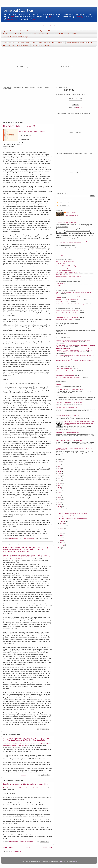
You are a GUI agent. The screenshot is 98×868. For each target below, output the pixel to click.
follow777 (63, 861)
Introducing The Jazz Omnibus (65, 319)
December (63, 509)
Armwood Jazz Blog (19, 11)
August (62, 528)
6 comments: (31, 538)
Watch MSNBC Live (60, 34)
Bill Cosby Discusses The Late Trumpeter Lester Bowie (72, 396)
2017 (60, 483)
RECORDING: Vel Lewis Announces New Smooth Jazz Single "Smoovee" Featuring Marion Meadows (73, 341)
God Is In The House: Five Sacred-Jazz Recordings (70, 304)
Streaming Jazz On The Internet (65, 262)
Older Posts (48, 848)
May (61, 535)
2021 (60, 474)
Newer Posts (8, 848)
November (63, 521)
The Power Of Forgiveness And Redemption (16, 37)
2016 (60, 485)
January (62, 545)
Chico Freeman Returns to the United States (68, 377)
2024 (60, 466)
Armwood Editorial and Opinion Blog (66, 266)
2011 (60, 497)
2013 (60, 493)
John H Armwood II (72, 213)
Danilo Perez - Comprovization (65, 373)
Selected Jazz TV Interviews (66, 222)
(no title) (58, 385)
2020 (60, 476)
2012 (60, 495)
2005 (60, 507)
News (12, 17)
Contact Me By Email (49, 26)
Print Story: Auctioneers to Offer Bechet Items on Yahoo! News (26, 784)
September (63, 526)
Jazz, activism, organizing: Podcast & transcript (69, 315)
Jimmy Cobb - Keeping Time (64, 369)
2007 (60, 502)
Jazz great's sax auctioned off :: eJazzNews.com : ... (74, 516)
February (62, 543)
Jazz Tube (59, 286)
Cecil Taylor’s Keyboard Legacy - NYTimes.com (69, 402)
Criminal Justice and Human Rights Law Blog (69, 277)
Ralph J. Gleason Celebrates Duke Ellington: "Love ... (74, 513)
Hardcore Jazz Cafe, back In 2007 (78, 231)
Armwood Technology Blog (64, 270)
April (61, 538)
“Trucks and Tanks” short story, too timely (67, 313)
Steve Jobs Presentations (63, 275)
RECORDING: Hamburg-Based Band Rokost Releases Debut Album (75, 355)
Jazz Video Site (60, 264)
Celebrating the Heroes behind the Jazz (67, 311)
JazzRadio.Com (61, 283)
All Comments (62, 205)
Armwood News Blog (62, 268)
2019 (60, 478)
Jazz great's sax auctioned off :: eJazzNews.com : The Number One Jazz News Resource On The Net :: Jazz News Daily (26, 739)
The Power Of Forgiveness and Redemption (68, 272)
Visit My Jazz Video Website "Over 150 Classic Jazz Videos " (21, 34)
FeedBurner (79, 108)
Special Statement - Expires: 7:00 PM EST (80, 42)
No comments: (31, 729)
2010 (60, 500)
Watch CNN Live (73, 34)
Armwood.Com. (12, 19)
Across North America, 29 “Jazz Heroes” (67, 317)
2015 (60, 488)
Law (34, 19)
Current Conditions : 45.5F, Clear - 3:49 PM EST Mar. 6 (20, 42)
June (61, 533)
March (61, 540)
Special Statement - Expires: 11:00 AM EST (16, 45)
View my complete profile (71, 215)
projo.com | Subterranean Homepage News (68, 433)
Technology (79, 17)
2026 (60, 462)
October (62, 523)
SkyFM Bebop (47, 34)
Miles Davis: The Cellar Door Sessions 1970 (19, 126)
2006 (60, 505)
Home (28, 848)
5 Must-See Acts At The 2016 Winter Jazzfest (69, 300)
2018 (60, 481)
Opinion (51, 17)
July (61, 531)
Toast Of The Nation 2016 (63, 302)
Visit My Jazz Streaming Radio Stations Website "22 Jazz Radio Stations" (70, 31)
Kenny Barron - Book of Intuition (65, 375)
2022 (60, 471)
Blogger (75, 861)
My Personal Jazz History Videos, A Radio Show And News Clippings (24, 31)
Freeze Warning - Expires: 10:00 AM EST (52, 42)
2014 (60, 490)
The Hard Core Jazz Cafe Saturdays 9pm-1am (70, 390)
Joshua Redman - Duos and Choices (66, 371)
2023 (60, 469)
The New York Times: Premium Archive (67, 407)
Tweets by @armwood (62, 255)
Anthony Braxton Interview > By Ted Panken (68, 415)
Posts (60, 202)
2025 (60, 464)
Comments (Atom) (16, 851)
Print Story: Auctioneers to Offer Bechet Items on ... (73, 518)
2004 (60, 548)
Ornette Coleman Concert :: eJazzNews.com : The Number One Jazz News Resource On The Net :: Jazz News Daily (75, 440)
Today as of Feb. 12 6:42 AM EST (42, 45)
